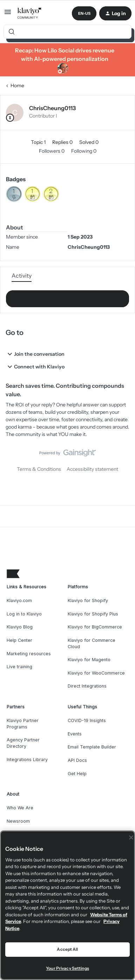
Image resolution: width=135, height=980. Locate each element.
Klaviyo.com (19, 600)
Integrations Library (27, 760)
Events (75, 734)
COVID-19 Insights (87, 720)
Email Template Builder (92, 747)
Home (17, 86)
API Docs (77, 760)
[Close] (131, 837)
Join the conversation (35, 354)
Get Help (77, 774)
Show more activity (68, 297)
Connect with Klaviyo (35, 367)
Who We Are (20, 808)
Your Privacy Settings (67, 968)
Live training (19, 667)
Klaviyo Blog (20, 627)
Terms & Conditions (39, 469)
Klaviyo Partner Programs (23, 724)
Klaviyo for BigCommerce (95, 627)
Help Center (19, 640)
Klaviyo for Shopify (88, 600)
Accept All (67, 949)
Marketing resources (29, 654)
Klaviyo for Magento (89, 660)
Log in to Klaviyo (24, 614)
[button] (8, 14)
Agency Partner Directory (23, 743)
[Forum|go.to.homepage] (30, 13)
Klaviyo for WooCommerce (96, 673)
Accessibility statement (92, 469)
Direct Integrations (87, 686)
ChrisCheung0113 (52, 108)
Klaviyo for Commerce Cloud (92, 643)
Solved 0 (89, 142)
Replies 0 (63, 142)
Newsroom (18, 821)
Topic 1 (39, 142)
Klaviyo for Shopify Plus (93, 614)
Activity (22, 276)
